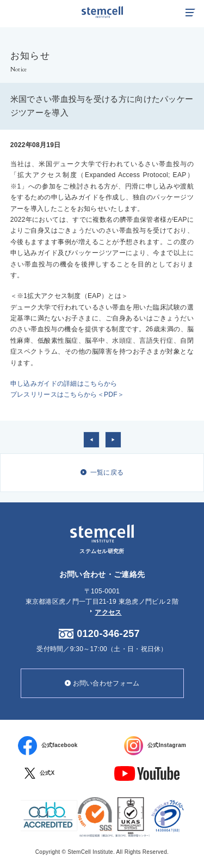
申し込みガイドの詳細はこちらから (64, 384)
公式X (40, 773)
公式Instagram (155, 746)
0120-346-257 (108, 634)
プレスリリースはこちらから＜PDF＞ (67, 394)
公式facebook (48, 746)
